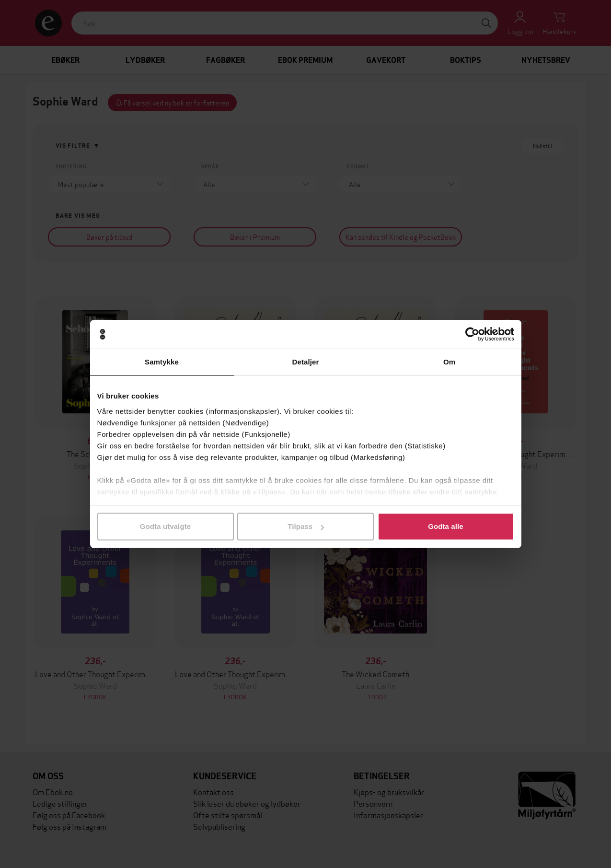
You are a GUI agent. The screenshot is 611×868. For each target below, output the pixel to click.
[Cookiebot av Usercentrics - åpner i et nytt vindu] (472, 334)
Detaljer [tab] (306, 362)
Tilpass (306, 526)
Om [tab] (449, 362)
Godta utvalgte (165, 526)
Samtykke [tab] (162, 362)
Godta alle (446, 526)
